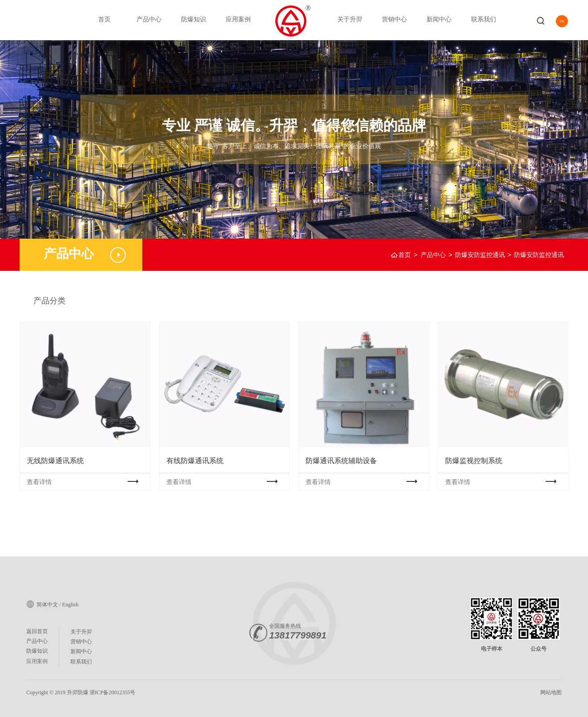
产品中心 (149, 19)
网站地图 (551, 692)
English (70, 605)
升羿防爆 (78, 692)
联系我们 (484, 19)
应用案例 (238, 19)
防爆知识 (194, 19)
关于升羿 (350, 19)
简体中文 (47, 605)
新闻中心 (439, 19)
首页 (104, 19)
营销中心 (394, 19)
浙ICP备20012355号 (113, 692)
